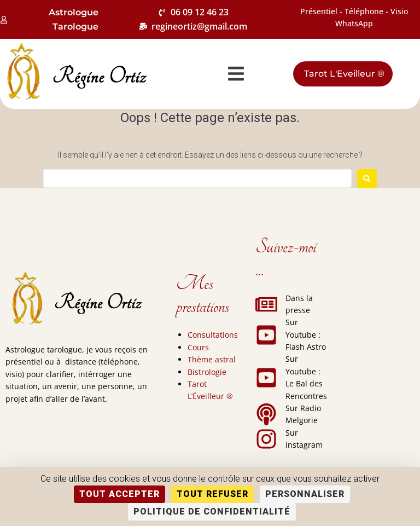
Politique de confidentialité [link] (212, 511)
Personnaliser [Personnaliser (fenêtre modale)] (305, 494)
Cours (198, 347)
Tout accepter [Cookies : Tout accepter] (119, 494)
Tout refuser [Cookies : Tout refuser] (212, 494)
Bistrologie (207, 372)
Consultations (213, 335)
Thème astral (212, 359)
